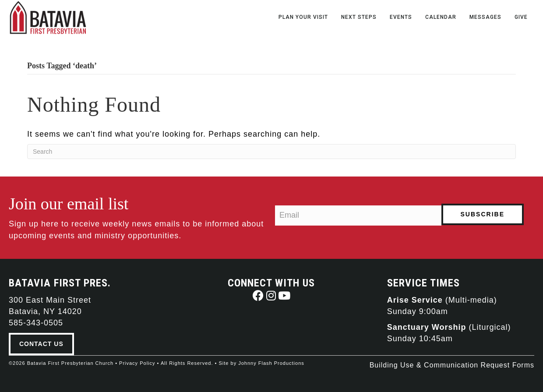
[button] (258, 295)
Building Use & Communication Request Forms (452, 365)
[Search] (271, 152)
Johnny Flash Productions (271, 363)
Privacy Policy (137, 363)
